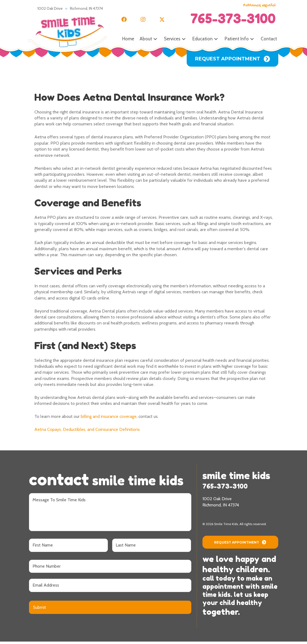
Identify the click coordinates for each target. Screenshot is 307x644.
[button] (124, 19)
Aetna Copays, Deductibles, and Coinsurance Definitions (87, 429)
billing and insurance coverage (109, 416)
